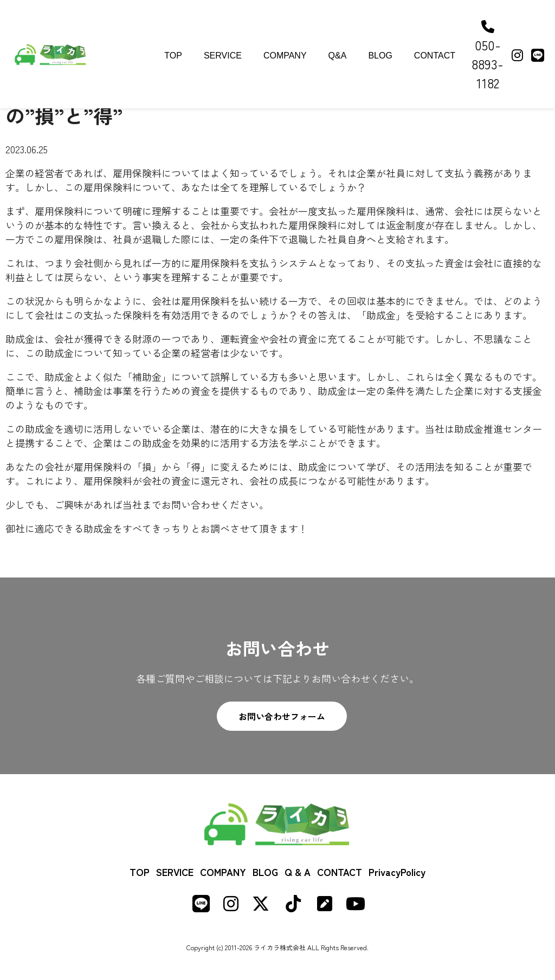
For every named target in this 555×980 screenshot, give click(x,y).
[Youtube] (356, 906)
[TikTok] (293, 906)
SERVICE (223, 56)
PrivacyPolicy (397, 872)
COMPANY (285, 56)
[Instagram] (517, 54)
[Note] (325, 906)
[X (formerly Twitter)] (261, 906)
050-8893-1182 (488, 56)
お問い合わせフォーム (282, 716)
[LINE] (538, 54)
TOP (173, 56)
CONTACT (435, 56)
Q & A (298, 872)
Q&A (338, 56)
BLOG (380, 56)
